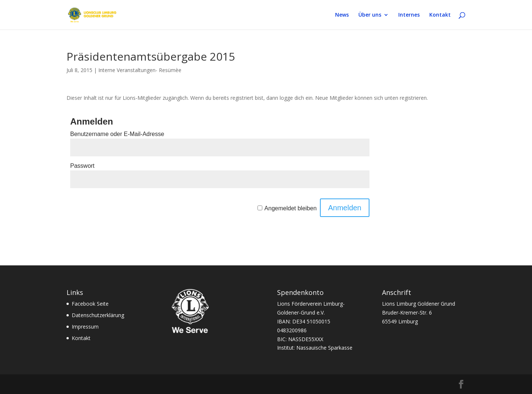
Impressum (85, 327)
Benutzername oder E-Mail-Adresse (117, 134)
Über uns (370, 15)
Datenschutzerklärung (98, 315)
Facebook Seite (90, 304)
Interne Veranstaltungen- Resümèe (140, 70)
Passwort (82, 166)
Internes (409, 15)
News (342, 15)
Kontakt (440, 15)
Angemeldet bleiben (291, 208)
